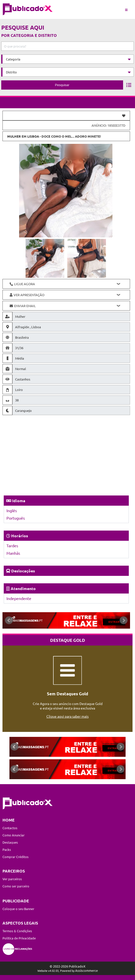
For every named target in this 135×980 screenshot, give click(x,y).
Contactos (10, 828)
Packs (7, 849)
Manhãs (13, 553)
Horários (20, 536)
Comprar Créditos (16, 857)
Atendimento (23, 588)
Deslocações (23, 571)
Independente (19, 598)
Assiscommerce (86, 970)
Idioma (19, 501)
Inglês (12, 510)
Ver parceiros (12, 879)
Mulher (14, 136)
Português (16, 518)
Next (124, 620)
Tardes (12, 545)
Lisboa (33, 136)
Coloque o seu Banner (18, 909)
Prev (9, 620)
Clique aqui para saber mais (67, 716)
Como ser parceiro (16, 886)
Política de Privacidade (19, 938)
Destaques (10, 842)
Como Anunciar (14, 835)
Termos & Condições (17, 931)
